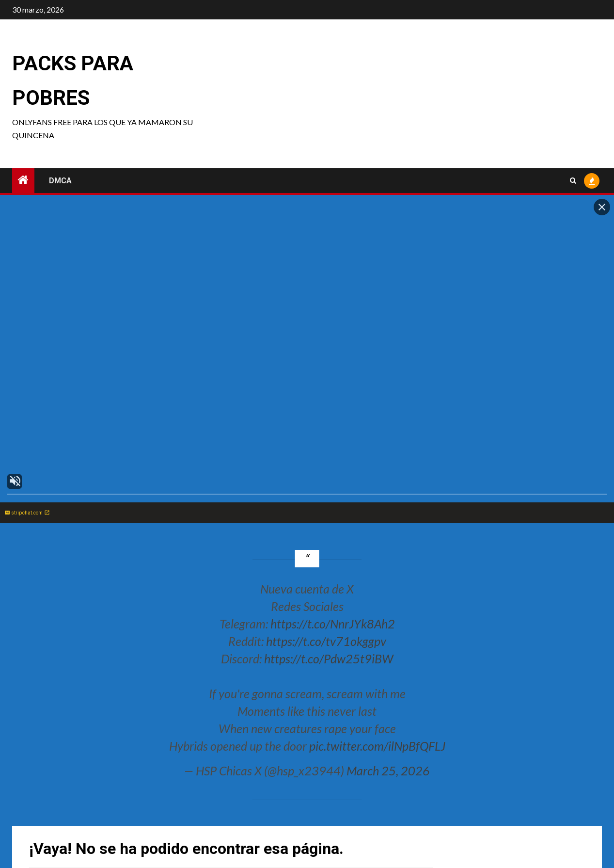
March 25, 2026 (388, 771)
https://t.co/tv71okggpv (326, 641)
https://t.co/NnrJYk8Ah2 (333, 624)
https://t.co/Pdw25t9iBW (329, 659)
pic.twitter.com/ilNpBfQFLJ (377, 746)
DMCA (60, 181)
